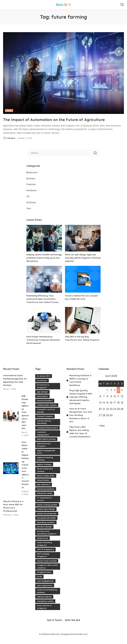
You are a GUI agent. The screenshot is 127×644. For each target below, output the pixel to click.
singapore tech (44, 578)
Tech (9, 111)
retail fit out (43, 544)
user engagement (45, 587)
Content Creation (45, 422)
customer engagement (43, 439)
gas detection (44, 490)
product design (44, 533)
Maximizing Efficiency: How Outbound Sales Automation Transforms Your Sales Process (43, 305)
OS (28, 202)
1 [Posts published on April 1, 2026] (107, 396)
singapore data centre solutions (48, 572)
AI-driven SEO (44, 382)
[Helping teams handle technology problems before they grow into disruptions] (44, 244)
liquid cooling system (47, 511)
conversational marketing (44, 428)
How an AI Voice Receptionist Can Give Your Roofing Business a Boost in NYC (80, 421)
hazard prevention (46, 495)
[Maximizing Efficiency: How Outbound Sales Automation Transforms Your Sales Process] (44, 285)
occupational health (46, 524)
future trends (43, 486)
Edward (11, 144)
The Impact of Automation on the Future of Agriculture (54, 122)
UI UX (39, 582)
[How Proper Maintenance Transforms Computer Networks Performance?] (44, 326)
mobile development (47, 519)
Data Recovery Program (44, 451)
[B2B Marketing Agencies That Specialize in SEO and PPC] (11, 421)
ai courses (42, 386)
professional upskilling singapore (47, 538)
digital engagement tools (46, 458)
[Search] (122, 5)
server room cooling (47, 567)
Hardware (31, 196)
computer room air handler (46, 417)
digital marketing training (45, 465)
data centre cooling (46, 445)
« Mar (102, 432)
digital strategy (44, 470)
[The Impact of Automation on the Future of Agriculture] (63, 73)
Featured (31, 190)
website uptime (44, 603)
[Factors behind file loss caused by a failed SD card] (83, 285)
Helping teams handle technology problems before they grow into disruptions (42, 264)
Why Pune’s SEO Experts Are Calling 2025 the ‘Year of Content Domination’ (80, 439)
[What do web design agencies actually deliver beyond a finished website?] (83, 244)
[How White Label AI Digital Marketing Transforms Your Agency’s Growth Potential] (11, 476)
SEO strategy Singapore (43, 561)
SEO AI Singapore (46, 555)
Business (31, 184)
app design (42, 398)
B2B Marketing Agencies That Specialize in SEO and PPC (25, 418)
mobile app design (46, 515)
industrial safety (45, 499)
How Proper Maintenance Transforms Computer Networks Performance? (44, 346)
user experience (45, 591)
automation (42, 402)
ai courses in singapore (43, 392)
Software (31, 208)
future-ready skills (46, 482)
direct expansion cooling (45, 476)
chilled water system (47, 411)
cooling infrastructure (48, 434)
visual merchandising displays (47, 597)
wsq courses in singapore (44, 613)
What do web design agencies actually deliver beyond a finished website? (81, 264)
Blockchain (32, 178)
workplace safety (45, 607)
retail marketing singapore (45, 550)
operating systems (46, 528)
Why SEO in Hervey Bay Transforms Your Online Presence (78, 346)
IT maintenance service (44, 505)
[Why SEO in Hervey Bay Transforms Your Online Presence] (83, 326)
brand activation (45, 406)
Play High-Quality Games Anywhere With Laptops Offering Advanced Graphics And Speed (80, 403)
